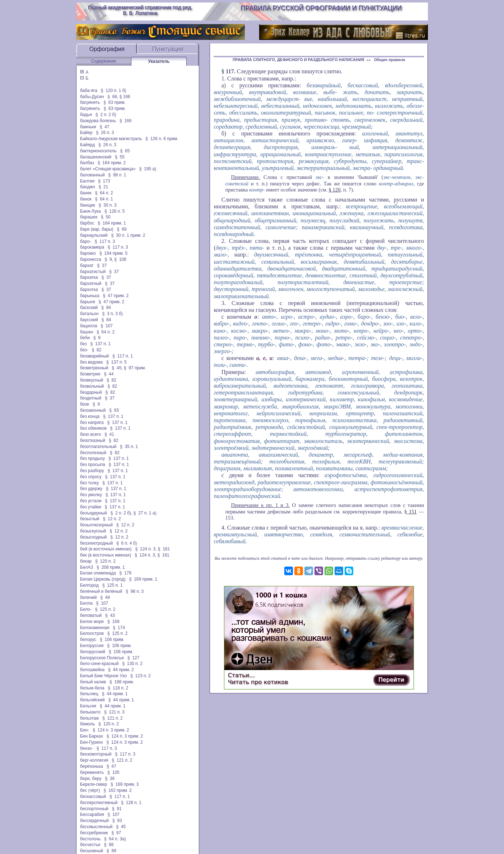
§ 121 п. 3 (114, 712)
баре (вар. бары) (97, 229)
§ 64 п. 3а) (115, 839)
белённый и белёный (101, 591)
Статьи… (241, 675)
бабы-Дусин (92, 97)
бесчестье (90, 845)
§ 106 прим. (112, 640)
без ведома (91, 362)
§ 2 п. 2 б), (122, 513)
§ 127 (133, 658)
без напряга (92, 423)
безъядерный (94, 513)
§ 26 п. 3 (105, 133)
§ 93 (114, 410)
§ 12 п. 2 (112, 519)
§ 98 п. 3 (135, 591)
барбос (87, 223)
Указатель (159, 61)
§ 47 (105, 127)
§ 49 (105, 597)
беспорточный (94, 809)
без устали (91, 501)
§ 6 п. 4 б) (127, 543)
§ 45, (117, 368)
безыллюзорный (96, 525)
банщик (88, 205)
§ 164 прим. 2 (112, 163)
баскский (89, 308)
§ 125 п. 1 (113, 585)
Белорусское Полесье (102, 658)
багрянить (90, 109)
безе (85, 404)
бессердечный (94, 821)
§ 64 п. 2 (104, 193)
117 (230, 71)
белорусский (93, 652)
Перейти (391, 680)
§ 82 (97, 350)
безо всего (90, 434)
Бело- (86, 609)
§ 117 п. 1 (123, 356)
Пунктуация (167, 49)
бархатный (91, 283)
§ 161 (164, 549)
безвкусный (92, 380)
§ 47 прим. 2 (116, 296)
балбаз (87, 163)
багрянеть (90, 102)
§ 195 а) (148, 169)
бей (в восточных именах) (106, 549)
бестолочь (90, 839)
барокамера (92, 247)
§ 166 (125, 97)
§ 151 (410, 512)
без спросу (91, 477)
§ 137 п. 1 (101, 344)
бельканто (90, 712)
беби (85, 338)
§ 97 (116, 833)
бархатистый (93, 272)
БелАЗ (87, 567)
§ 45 (121, 827)
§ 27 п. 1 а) (145, 513)
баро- (86, 241)
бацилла (89, 326)
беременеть (92, 772)
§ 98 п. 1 (117, 175)
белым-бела (92, 688)
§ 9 (97, 338)
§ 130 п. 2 (132, 664)
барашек (89, 217)
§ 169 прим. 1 (143, 579)
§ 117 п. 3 (105, 241)
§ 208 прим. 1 (111, 567)
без (83, 344)
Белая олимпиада (98, 573)
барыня (88, 302)
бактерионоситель (98, 151)
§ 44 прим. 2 (121, 670)
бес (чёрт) (90, 790)
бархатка (89, 277)
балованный (92, 175)
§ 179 (125, 573)
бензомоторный (96, 754)
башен (87, 332)
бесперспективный (99, 803)
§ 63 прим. (114, 102)
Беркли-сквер (94, 784)
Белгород (89, 585)
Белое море (92, 622)
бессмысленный (96, 827)
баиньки (88, 127)
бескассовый (93, 797)
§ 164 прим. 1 (112, 223)
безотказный (93, 440)
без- (84, 350)
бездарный (91, 392)
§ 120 (335, 190)
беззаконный (93, 410)
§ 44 (109, 374)
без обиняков (93, 428)
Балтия (87, 181)
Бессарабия (92, 814)
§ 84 (106, 308)
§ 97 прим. (135, 368)
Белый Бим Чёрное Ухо (103, 676)
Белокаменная (95, 628)
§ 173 (104, 181)
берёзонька (92, 766)
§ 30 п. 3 (108, 205)
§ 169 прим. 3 (125, 784)
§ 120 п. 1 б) (114, 91)
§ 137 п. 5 (116, 362)
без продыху (92, 458)
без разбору (92, 471)
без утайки (91, 507)
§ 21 (104, 187)
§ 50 (106, 217)
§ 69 (122, 229)
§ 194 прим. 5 (113, 253)
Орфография (107, 49)
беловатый (91, 615)
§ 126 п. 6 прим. (162, 139)
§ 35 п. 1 (129, 447)
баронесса (91, 259)
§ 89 (111, 851)
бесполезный (93, 453)
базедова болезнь (98, 121)
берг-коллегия (94, 760)
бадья (86, 115)
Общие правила (390, 60)
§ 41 (109, 434)
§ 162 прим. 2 (118, 790)
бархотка (89, 290)
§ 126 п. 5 (115, 211)
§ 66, (113, 97)
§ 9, (109, 259)
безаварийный (94, 356)
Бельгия (88, 706)
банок (86, 199)
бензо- (87, 748)
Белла (86, 603)
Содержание (103, 61)
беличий (88, 597)
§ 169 (113, 622)
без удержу (91, 489)
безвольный (92, 386)
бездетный (91, 398)
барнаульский (94, 235)
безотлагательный (98, 447)
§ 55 (120, 157)
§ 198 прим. (122, 682)
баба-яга (89, 91)
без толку (89, 483)
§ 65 (125, 151)
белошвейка (92, 670)
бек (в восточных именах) (106, 555)
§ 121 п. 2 (113, 718)
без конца (90, 416)
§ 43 (110, 615)
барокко (88, 253)
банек (86, 193)
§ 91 (117, 809)
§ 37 (102, 266)
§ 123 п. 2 (141, 676)
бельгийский (92, 700)
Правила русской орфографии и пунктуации (321, 8)
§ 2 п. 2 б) (106, 115)
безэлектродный (96, 543)
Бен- (85, 730)
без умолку (91, 495)
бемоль (87, 724)
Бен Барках (92, 736)
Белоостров (92, 633)
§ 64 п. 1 (104, 199)
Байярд (87, 145)
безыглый (90, 519)
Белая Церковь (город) (103, 579)
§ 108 (120, 259)
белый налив (93, 682)
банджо (88, 187)
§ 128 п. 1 (131, 803)
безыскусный (93, 531)
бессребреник (94, 833)
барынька (90, 296)
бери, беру (91, 779)
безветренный (94, 368)
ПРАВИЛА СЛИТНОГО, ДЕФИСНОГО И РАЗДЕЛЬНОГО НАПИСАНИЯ (298, 60)
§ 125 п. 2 (105, 609)
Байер (86, 133)
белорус (88, 640)
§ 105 (113, 772)
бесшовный (92, 851)
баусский (89, 320)
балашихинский (96, 157)
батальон (89, 314)
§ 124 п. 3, (146, 549)
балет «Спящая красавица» (108, 169)
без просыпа (93, 465)
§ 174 (119, 628)
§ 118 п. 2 (118, 688)
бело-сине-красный (99, 664)
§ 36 (110, 779)
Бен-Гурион (91, 742)
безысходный (94, 537)
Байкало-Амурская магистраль (111, 139)
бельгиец (89, 694)
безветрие (90, 374)
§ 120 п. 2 (105, 561)
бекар (86, 561)
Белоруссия (92, 646)
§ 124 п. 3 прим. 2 (111, 730)
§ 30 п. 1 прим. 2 (128, 235)
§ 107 (107, 326)
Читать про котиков (258, 682)
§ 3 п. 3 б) (113, 314)
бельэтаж (89, 718)
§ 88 (109, 845)
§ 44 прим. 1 (115, 694)
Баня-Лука (90, 211)
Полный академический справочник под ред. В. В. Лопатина (140, 10)
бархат (87, 266)
